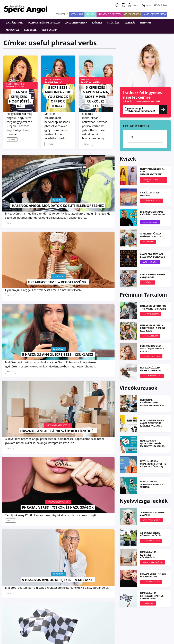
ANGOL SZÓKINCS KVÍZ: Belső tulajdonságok (153, 256)
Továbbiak (58, 442)
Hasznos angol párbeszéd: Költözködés (20, 296)
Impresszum (89, 623)
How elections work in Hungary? (95, 393)
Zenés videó (58, 381)
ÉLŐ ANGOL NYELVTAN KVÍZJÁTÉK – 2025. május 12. (153, 215)
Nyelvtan (145, 23)
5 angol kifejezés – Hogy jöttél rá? (20, 99)
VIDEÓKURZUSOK (132, 14)
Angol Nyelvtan (150, 222)
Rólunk (70, 623)
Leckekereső (61, 14)
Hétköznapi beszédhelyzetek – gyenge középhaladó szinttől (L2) (152, 404)
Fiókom (133, 5)
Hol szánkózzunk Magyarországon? (151, 369)
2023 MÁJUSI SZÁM (150, 336)
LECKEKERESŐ (161, 5)
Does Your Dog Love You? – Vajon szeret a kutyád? (152, 349)
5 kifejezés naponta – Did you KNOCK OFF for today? (58, 96)
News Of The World (96, 381)
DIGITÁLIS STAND (15, 23)
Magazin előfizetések (110, 14)
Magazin (90, 14)
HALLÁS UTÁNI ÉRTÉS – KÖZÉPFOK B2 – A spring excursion (153, 328)
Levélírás (130, 23)
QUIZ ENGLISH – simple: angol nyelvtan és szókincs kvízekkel (153, 423)
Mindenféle (13, 30)
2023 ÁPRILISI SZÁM (151, 314)
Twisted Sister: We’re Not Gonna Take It (58, 393)
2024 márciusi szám (151, 356)
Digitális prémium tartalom (44, 23)
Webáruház (77, 14)
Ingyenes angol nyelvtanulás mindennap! (145, 110)
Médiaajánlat (159, 631)
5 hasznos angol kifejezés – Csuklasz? (95, 198)
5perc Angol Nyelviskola (153, 623)
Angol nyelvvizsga (76, 23)
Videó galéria (49, 30)
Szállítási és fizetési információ (126, 631)
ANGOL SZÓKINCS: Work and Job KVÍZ (153, 276)
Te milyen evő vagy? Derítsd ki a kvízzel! (151, 235)
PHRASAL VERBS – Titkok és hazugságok (58, 296)
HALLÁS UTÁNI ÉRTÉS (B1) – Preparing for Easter (153, 307)
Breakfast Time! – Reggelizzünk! (58, 201)
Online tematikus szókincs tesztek (15, 85)
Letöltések (113, 23)
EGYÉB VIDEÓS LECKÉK (152, 201)
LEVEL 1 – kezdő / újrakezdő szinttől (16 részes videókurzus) (153, 464)
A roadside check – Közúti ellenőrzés (151, 534)
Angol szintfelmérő (155, 14)
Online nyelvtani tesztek (150, 180)
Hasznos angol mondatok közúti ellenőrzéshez (20, 196)
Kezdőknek (30, 30)
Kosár (147, 5)
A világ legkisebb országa (150, 194)
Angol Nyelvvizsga (58, 283)
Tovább (12, 140)
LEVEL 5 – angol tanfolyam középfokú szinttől (153, 484)
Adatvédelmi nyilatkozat (118, 623)
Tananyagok (20, 371)
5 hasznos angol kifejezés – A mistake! (95, 296)
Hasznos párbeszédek (20, 283)
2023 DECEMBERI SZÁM (152, 376)
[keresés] (145, 138)
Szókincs (97, 23)
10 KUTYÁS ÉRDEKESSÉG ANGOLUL (152, 514)
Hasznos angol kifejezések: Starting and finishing (20, 388)
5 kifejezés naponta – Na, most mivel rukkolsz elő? (95, 94)
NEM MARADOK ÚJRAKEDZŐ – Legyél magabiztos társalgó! (153, 443)
